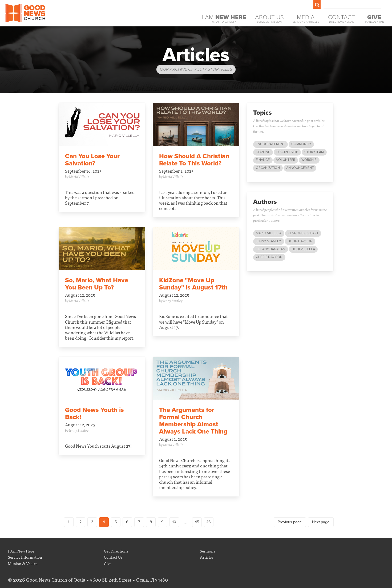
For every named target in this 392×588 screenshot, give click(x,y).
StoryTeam (314, 152)
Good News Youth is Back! (94, 414)
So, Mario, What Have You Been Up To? (97, 284)
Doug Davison (300, 241)
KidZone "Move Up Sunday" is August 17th (193, 284)
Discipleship (287, 152)
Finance (263, 160)
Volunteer (286, 160)
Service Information (25, 557)
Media (306, 19)
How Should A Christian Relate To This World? (194, 160)
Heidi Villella (303, 249)
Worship (309, 160)
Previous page (290, 522)
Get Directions (116, 551)
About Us (269, 19)
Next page (321, 522)
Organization (268, 168)
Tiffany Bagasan (270, 249)
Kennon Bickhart (303, 233)
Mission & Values (23, 563)
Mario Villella (269, 233)
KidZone (263, 152)
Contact (342, 19)
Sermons (207, 551)
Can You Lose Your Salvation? (92, 160)
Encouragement (270, 144)
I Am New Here (21, 551)
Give (108, 563)
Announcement (300, 168)
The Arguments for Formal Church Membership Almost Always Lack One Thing (193, 421)
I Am (224, 19)
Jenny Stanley (268, 241)
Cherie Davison (269, 257)
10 (174, 522)
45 (197, 522)
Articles (207, 557)
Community (301, 144)
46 (209, 522)
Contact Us (113, 557)
